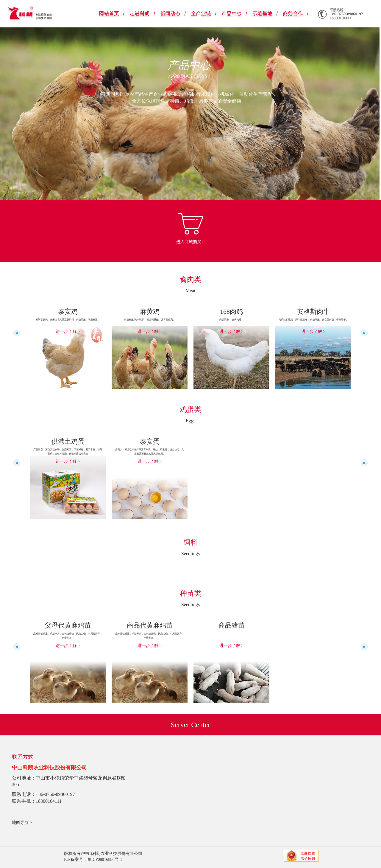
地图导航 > (22, 823)
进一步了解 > (68, 331)
